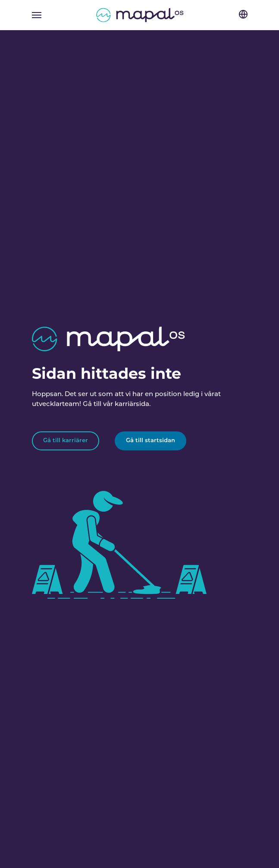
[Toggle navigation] (37, 15)
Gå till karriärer (66, 441)
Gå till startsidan (150, 441)
